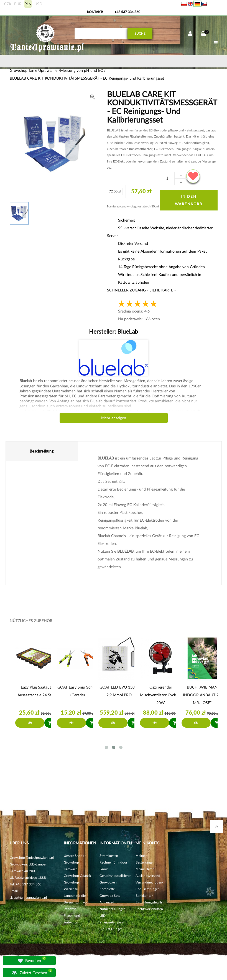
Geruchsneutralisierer (115, 876)
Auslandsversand (148, 876)
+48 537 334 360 (127, 12)
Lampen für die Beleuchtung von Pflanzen (76, 902)
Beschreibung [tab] (42, 451)
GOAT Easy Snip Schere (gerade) (78, 691)
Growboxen (108, 882)
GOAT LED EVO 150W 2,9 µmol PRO (119, 691)
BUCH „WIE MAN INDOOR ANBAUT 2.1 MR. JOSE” (202, 695)
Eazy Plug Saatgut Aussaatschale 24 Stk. (36, 691)
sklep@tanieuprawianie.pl (28, 898)
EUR (18, 4)
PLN (28, 4)
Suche (140, 33)
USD (38, 4)
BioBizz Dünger (111, 929)
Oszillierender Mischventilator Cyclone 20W (161, 695)
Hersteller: (113, 331)
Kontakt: (95, 12)
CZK (8, 4)
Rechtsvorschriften (149, 909)
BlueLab (127, 331)
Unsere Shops (74, 856)
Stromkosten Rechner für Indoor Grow (113, 862)
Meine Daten (145, 869)
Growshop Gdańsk (77, 876)
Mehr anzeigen (114, 418)
